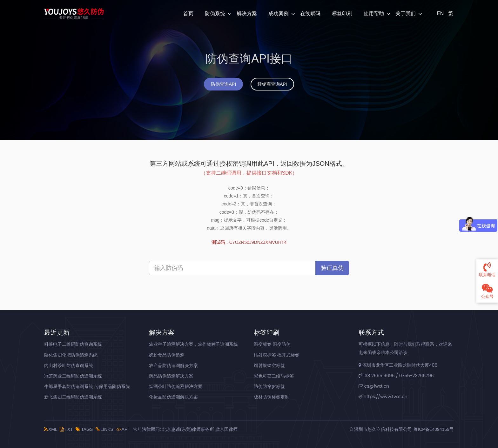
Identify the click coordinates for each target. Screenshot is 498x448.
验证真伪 (332, 268)
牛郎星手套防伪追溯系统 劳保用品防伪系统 (87, 386)
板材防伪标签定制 (272, 397)
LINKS (104, 429)
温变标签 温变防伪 (272, 344)
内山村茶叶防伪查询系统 (69, 365)
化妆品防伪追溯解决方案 (173, 397)
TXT (66, 429)
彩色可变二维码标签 (274, 376)
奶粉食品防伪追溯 (167, 355)
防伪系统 (215, 13)
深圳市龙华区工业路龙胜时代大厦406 (398, 365)
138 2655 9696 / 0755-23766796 (396, 376)
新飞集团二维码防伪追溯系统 (73, 397)
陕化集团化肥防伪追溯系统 (71, 355)
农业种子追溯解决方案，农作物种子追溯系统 (193, 344)
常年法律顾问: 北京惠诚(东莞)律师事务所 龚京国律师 (185, 429)
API (123, 429)
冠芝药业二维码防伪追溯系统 (73, 376)
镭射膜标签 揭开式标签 (277, 355)
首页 (188, 13)
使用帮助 (374, 13)
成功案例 (279, 13)
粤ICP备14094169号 (434, 429)
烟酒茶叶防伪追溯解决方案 (176, 386)
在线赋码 (310, 13)
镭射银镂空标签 (269, 365)
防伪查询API (223, 84)
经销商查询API (272, 84)
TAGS (84, 429)
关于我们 (406, 13)
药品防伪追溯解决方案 (171, 376)
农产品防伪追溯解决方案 (173, 365)
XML (51, 429)
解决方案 (247, 13)
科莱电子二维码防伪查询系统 (73, 344)
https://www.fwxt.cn (383, 397)
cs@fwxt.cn (374, 386)
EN (440, 13)
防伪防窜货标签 (269, 386)
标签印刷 (342, 13)
